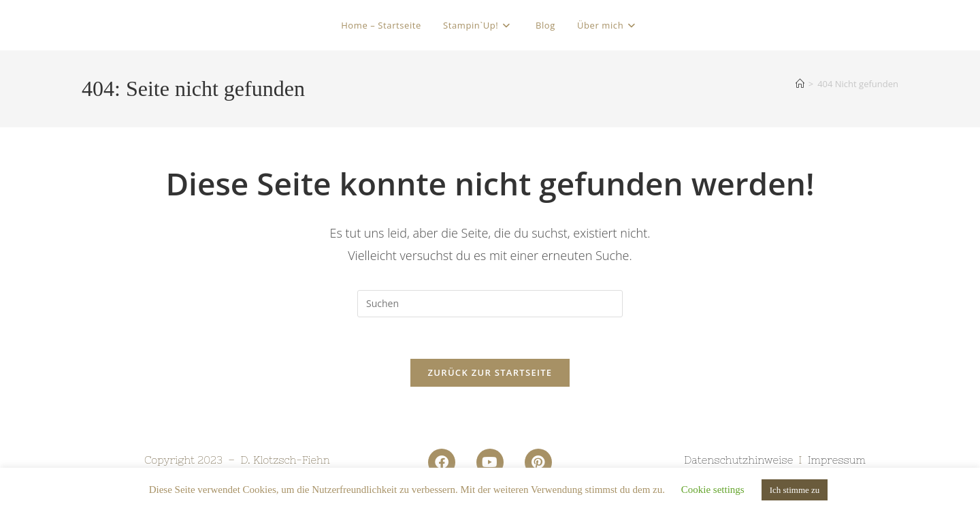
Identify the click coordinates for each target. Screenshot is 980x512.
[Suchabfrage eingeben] (490, 304)
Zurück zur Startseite (490, 372)
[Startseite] (800, 84)
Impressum (837, 460)
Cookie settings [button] (713, 490)
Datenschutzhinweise (738, 460)
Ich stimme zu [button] (795, 490)
